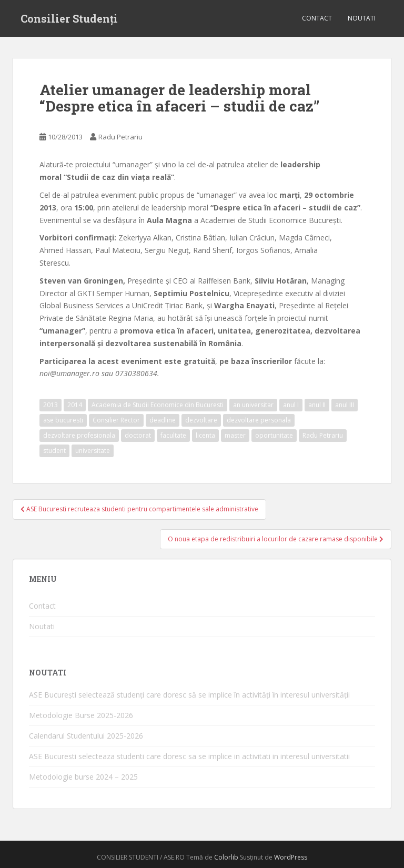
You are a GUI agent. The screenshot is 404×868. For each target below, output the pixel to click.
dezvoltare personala (259, 420)
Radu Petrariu (120, 137)
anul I (291, 405)
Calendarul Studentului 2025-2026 (86, 736)
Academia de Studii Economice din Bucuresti (158, 405)
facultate (173, 435)
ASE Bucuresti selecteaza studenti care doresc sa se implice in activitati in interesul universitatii (189, 756)
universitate (93, 451)
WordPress (291, 857)
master (235, 435)
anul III (345, 405)
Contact (317, 18)
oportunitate (274, 435)
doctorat (138, 435)
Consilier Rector (116, 420)
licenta (205, 435)
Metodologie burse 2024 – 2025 (83, 777)
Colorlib (226, 857)
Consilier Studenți (69, 18)
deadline (163, 420)
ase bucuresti (63, 420)
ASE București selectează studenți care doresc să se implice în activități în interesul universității (189, 695)
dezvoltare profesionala (79, 435)
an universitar (253, 405)
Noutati (362, 18)
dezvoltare (201, 420)
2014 (75, 405)
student (54, 451)
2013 (50, 405)
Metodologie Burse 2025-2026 (81, 715)
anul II (317, 405)
